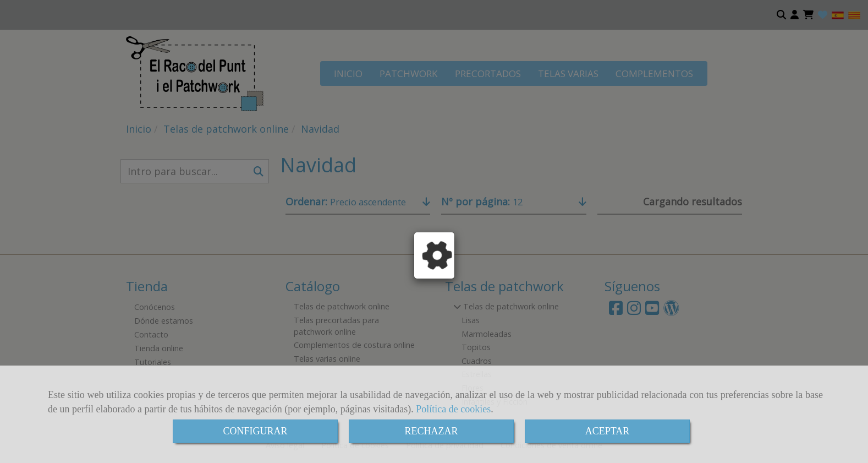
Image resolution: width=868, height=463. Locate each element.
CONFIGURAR (255, 431)
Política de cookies (453, 409)
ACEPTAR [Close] (608, 431)
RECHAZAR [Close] (431, 431)
